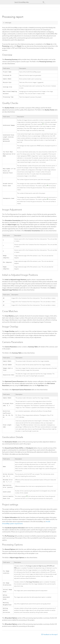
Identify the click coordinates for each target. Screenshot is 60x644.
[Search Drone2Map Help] (29, 2)
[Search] (44, 2)
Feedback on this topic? (51, 641)
